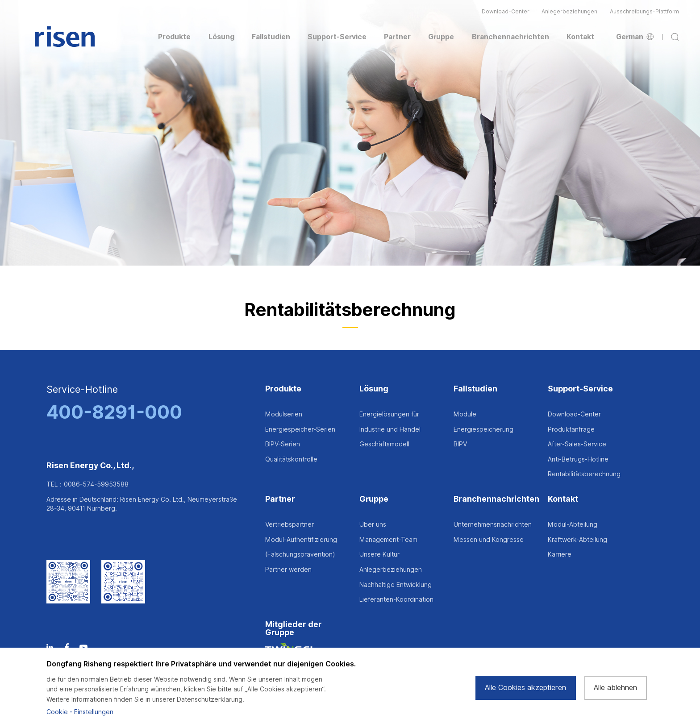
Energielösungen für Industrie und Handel (390, 422)
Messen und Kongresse (489, 540)
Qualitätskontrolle (291, 459)
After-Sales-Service (577, 444)
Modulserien (284, 414)
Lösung (374, 389)
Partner (280, 499)
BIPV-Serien (283, 444)
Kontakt (563, 499)
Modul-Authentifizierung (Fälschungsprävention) (301, 547)
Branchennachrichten (496, 499)
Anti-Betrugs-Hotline (578, 459)
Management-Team (388, 540)
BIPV (460, 444)
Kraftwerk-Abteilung (577, 540)
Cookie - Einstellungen (80, 712)
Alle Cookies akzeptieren (525, 688)
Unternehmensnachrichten (493, 524)
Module (465, 414)
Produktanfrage (571, 429)
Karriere (560, 554)
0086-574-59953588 (96, 484)
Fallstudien (475, 389)
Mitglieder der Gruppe (294, 629)
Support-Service (580, 389)
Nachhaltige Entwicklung (396, 585)
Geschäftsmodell (384, 444)
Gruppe (374, 499)
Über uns (373, 524)
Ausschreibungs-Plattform (644, 12)
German (635, 37)
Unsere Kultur (379, 554)
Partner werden (288, 570)
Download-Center (506, 12)
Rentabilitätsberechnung (584, 474)
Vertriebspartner (290, 524)
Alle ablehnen (615, 688)
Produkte (283, 389)
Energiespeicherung (483, 429)
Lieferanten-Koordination (396, 599)
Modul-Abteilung (573, 524)
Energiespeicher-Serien (300, 429)
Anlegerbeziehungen (569, 12)
